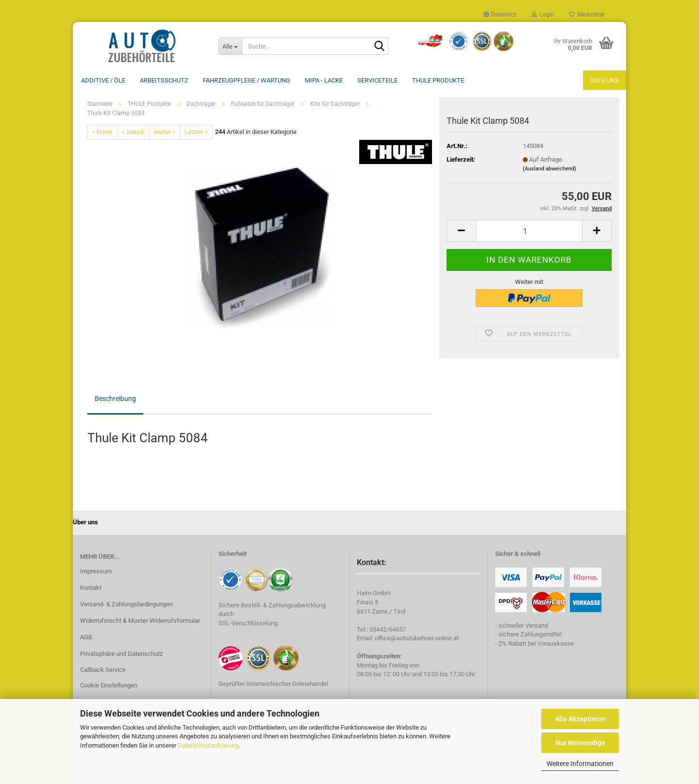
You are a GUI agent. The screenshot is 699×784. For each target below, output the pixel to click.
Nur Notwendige (580, 743)
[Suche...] (230, 46)
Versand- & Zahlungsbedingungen (126, 605)
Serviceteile (377, 80)
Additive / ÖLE (103, 80)
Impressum (96, 572)
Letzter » (196, 133)
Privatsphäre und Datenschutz (121, 655)
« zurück (133, 133)
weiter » (165, 133)
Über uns (605, 80)
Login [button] (543, 15)
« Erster (102, 133)
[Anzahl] (529, 232)
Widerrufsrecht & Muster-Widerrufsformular (140, 622)
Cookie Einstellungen (109, 686)
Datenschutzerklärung (208, 745)
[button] (500, 15)
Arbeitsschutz (164, 80)
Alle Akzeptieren (580, 719)
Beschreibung (115, 400)
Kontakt (91, 589)
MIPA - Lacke (324, 80)
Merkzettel (587, 15)
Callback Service (103, 671)
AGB (86, 638)
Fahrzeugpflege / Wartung (247, 80)
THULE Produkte (438, 80)
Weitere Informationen (580, 764)
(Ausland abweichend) (549, 170)
